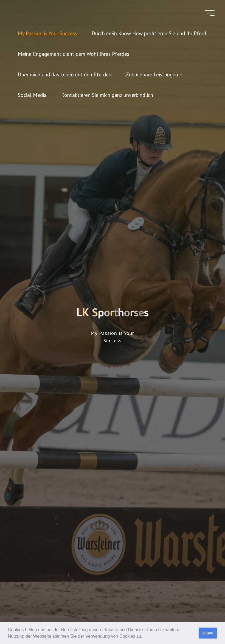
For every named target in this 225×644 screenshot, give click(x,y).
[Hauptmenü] (210, 13)
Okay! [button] (208, 633)
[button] (144, 637)
